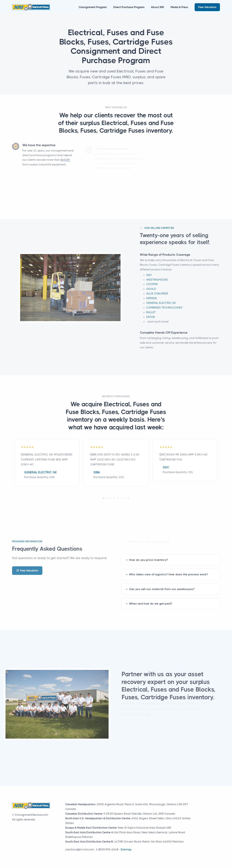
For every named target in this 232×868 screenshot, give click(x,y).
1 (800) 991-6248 (107, 849)
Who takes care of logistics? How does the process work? (168, 571)
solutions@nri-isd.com (80, 849)
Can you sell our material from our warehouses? (162, 585)
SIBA (97, 472)
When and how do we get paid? (151, 600)
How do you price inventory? (148, 556)
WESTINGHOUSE (157, 283)
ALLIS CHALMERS (157, 297)
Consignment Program (93, 7)
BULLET (151, 316)
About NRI (158, 7)
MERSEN (152, 302)
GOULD (151, 293)
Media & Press (179, 7)
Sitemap (126, 849)
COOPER (152, 288)
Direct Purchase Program (129, 7)
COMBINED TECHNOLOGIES (164, 311)
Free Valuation (207, 7)
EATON (151, 320)
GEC (166, 467)
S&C (149, 278)
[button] (104, 498)
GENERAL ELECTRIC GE (161, 306)
